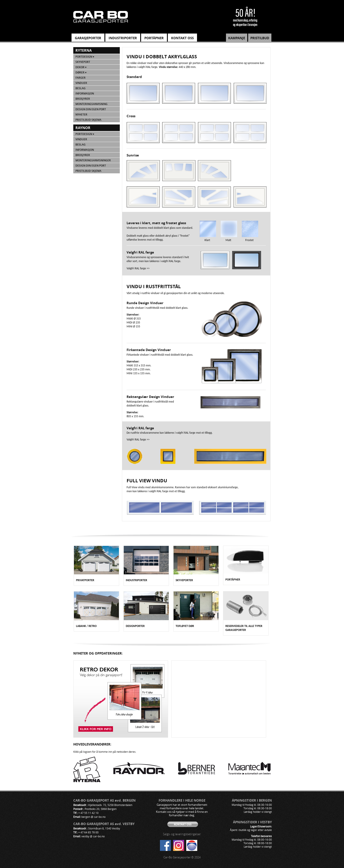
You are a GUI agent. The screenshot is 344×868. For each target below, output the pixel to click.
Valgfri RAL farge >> (138, 268)
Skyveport (83, 62)
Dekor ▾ (81, 67)
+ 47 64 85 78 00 (88, 832)
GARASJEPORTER (88, 38)
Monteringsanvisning (91, 104)
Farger (81, 78)
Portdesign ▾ (85, 57)
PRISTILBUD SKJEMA (88, 120)
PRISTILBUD (260, 38)
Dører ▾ (81, 72)
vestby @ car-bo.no (93, 836)
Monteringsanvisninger (93, 160)
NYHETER (81, 114)
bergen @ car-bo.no (93, 817)
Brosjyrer (83, 99)
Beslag (81, 88)
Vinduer (81, 83)
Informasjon (85, 93)
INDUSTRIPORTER (123, 38)
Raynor (83, 128)
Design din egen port (91, 109)
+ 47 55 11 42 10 (88, 813)
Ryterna (84, 50)
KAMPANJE (237, 38)
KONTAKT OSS (182, 38)
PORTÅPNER (154, 38)
